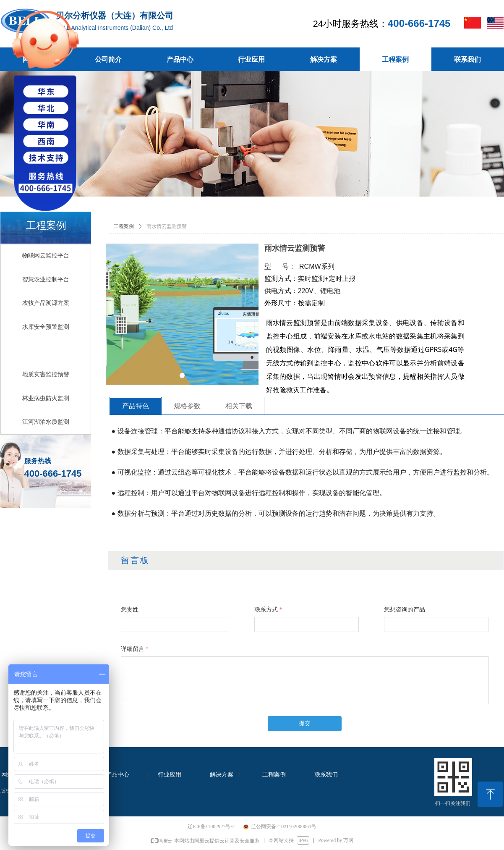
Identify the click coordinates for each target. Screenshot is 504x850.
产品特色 (136, 406)
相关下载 (239, 406)
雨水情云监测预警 (167, 226)
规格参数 (187, 406)
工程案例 (124, 226)
